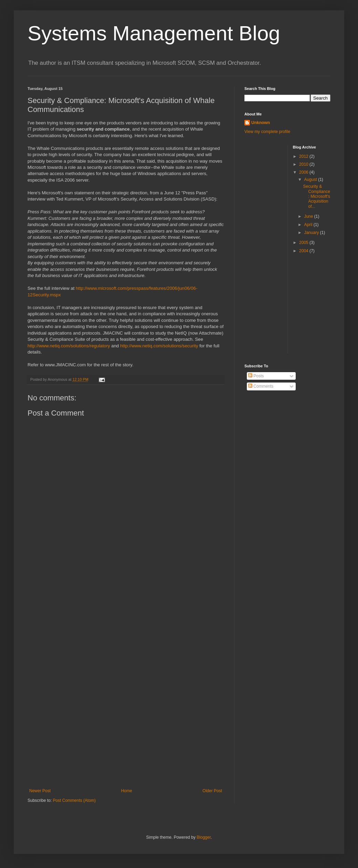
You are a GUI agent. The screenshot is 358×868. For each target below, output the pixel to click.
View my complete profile (267, 132)
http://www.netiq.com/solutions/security (159, 346)
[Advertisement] (272, 248)
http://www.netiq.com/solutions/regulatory (69, 346)
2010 (304, 164)
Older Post (212, 791)
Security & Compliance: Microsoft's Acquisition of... (317, 196)
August (311, 180)
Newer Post (40, 791)
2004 (304, 251)
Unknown (261, 123)
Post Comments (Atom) (74, 800)
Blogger (204, 837)
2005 (304, 243)
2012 (304, 156)
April (309, 225)
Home (127, 791)
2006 (304, 172)
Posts (256, 376)
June (309, 216)
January (312, 233)
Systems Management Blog (154, 33)
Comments (261, 386)
